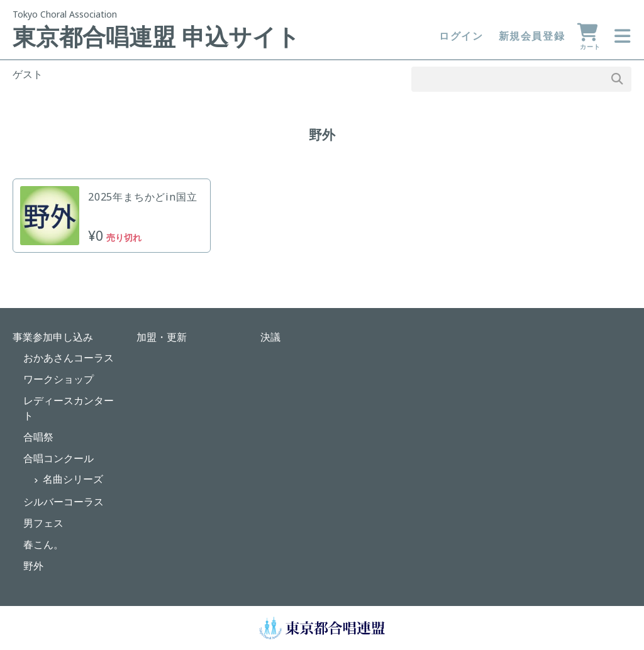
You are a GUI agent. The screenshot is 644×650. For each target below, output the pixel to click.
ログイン (461, 36)
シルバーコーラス (64, 502)
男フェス (43, 523)
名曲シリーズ (73, 479)
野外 (33, 566)
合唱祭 (38, 437)
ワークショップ (58, 379)
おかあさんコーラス (69, 358)
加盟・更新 (162, 337)
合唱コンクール (58, 458)
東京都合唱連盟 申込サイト (156, 36)
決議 (270, 337)
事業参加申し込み (53, 337)
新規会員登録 (532, 36)
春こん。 (43, 544)
